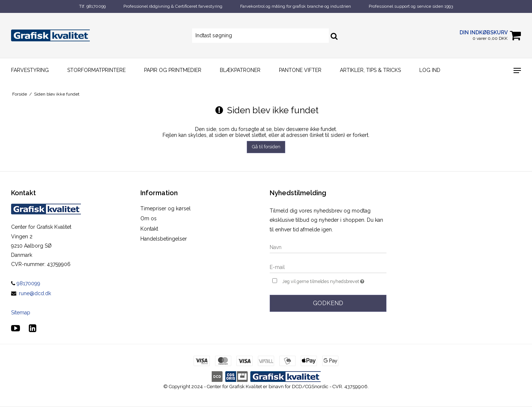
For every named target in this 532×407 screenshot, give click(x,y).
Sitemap (21, 313)
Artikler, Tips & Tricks (370, 70)
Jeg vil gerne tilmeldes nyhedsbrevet (334, 281)
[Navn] (328, 247)
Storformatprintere (96, 70)
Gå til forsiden (266, 147)
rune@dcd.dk (35, 293)
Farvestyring (30, 70)
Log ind (430, 70)
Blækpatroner (240, 70)
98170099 (26, 283)
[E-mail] (328, 267)
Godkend (328, 303)
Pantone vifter (300, 70)
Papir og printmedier (173, 70)
